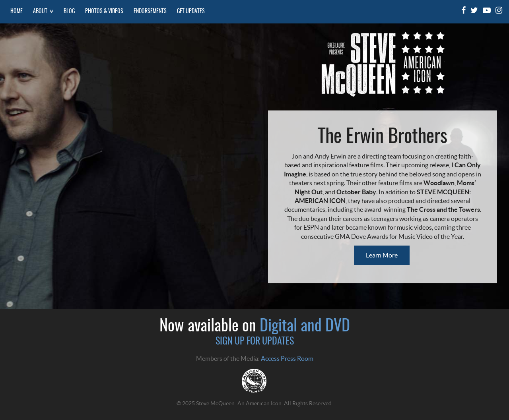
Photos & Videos (104, 11)
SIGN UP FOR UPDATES (255, 342)
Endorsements (150, 11)
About (43, 11)
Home (17, 11)
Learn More (382, 255)
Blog (69, 11)
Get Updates (191, 11)
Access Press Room (287, 358)
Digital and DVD (305, 327)
